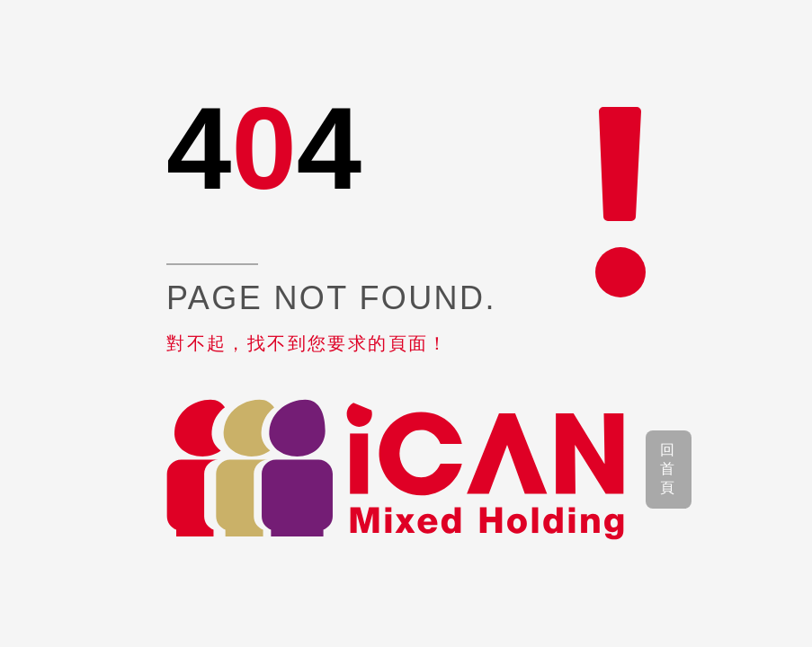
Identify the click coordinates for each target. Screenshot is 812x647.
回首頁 (669, 469)
